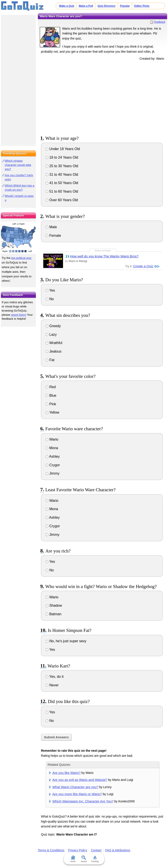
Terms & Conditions (51, 850)
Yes (50, 290)
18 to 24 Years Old (62, 157)
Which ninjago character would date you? (18, 165)
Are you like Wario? (66, 773)
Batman (53, 614)
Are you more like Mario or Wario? (77, 794)
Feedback (160, 22)
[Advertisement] (103, 97)
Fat (50, 360)
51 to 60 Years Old (62, 191)
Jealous (53, 351)
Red (51, 387)
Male (51, 227)
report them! (19, 315)
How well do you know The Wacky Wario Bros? (104, 256)
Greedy (53, 326)
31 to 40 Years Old (62, 175)
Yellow (52, 412)
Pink (51, 404)
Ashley (53, 456)
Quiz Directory (107, 6)
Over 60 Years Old (62, 200)
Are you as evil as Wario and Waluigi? (80, 780)
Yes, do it (54, 677)
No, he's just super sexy (66, 641)
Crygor (53, 465)
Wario (52, 439)
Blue (51, 395)
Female (53, 236)
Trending (95, 859)
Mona (52, 448)
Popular (125, 6)
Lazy (51, 334)
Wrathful (54, 343)
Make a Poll (86, 6)
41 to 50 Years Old (62, 183)
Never (52, 685)
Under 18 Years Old (63, 149)
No (50, 299)
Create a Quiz (143, 266)
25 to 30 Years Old (62, 166)
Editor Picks (142, 6)
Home (73, 859)
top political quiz (21, 258)
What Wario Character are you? (75, 787)
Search (84, 859)
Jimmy (52, 473)
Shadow (54, 605)
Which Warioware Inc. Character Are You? (83, 801)
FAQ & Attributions (118, 850)
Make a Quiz (67, 6)
